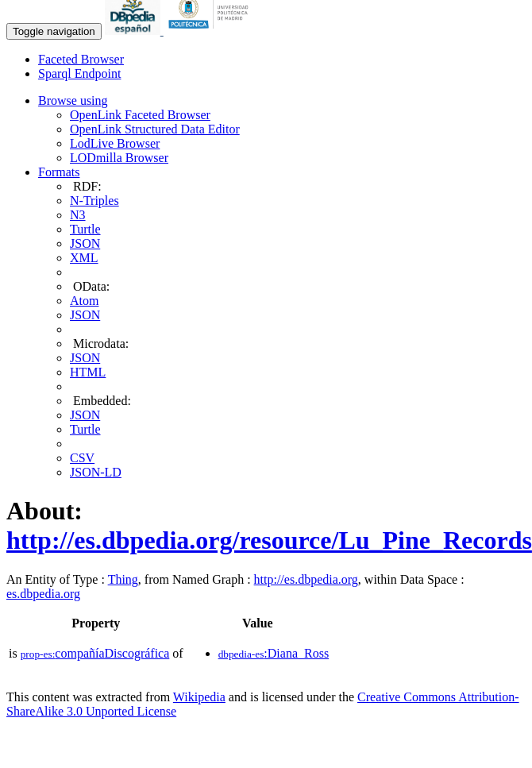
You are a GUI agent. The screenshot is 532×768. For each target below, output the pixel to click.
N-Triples (94, 201)
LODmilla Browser (119, 158)
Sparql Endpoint (79, 73)
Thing (123, 579)
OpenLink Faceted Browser (140, 115)
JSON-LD (96, 472)
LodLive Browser (115, 143)
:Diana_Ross (274, 653)
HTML (88, 372)
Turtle (85, 229)
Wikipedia (199, 697)
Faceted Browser (81, 59)
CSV (82, 458)
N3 (78, 215)
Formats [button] (59, 172)
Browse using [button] (73, 100)
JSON (85, 243)
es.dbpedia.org (43, 594)
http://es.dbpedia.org (306, 579)
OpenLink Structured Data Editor (155, 129)
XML (84, 258)
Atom (84, 301)
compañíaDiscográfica (95, 653)
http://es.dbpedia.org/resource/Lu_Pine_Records (269, 540)
